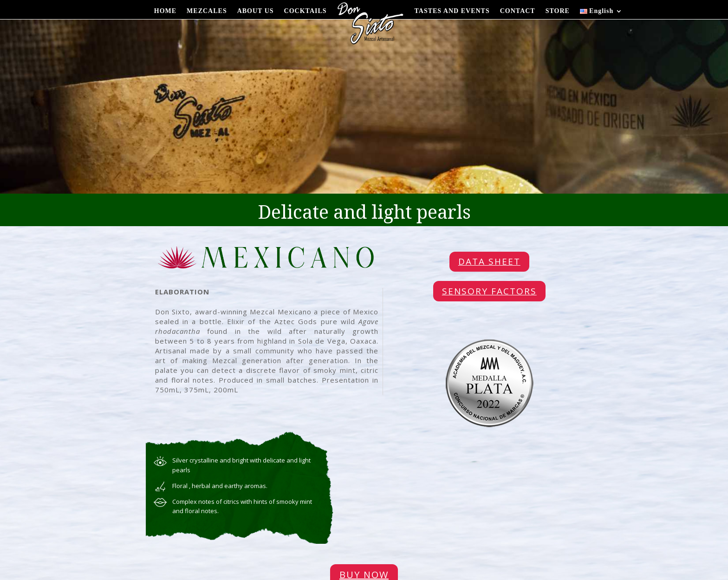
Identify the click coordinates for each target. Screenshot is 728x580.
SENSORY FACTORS (489, 291)
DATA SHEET (489, 261)
